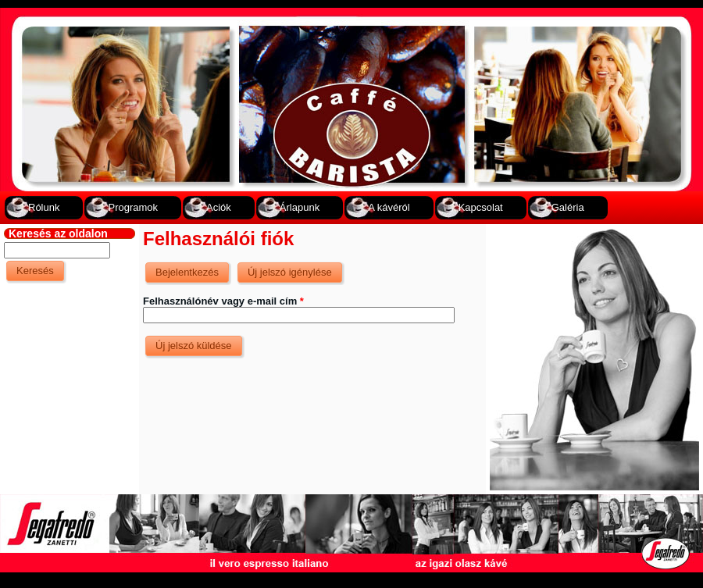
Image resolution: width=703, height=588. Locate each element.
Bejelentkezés (187, 272)
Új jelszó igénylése (296, 269)
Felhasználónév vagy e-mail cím (223, 301)
